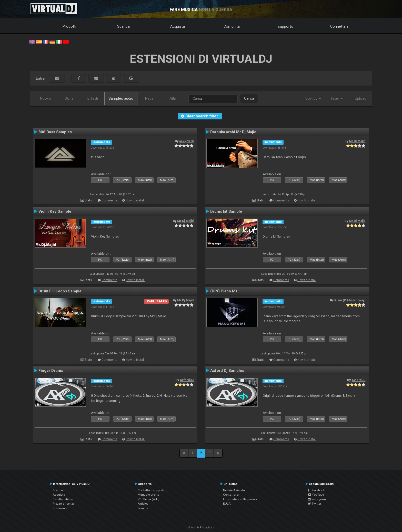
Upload (361, 98)
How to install (135, 200)
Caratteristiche (63, 499)
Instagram (317, 499)
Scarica (123, 26)
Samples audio (121, 98)
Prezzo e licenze (63, 504)
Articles (143, 504)
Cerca (249, 98)
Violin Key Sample (55, 211)
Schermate (60, 508)
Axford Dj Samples (227, 371)
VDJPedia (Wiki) (149, 499)
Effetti (93, 98)
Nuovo (46, 98)
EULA (227, 504)
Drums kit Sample (226, 211)
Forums (143, 508)
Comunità (232, 26)
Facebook (316, 490)
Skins (69, 98)
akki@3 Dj (186, 141)
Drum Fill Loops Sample (60, 291)
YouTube (316, 495)
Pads (149, 98)
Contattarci (231, 495)
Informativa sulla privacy (240, 499)
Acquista (178, 26)
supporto (286, 26)
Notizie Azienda (234, 490)
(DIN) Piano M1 (224, 291)
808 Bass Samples (55, 132)
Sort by (313, 98)
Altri (173, 98)
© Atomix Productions (201, 528)
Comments (109, 200)
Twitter (315, 504)
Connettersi (340, 26)
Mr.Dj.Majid (357, 141)
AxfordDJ (187, 380)
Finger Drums (51, 371)
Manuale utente (148, 495)
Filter (337, 98)
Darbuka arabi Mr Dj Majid (233, 132)
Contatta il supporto (151, 490)
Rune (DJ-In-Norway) (350, 300)
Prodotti (69, 26)
